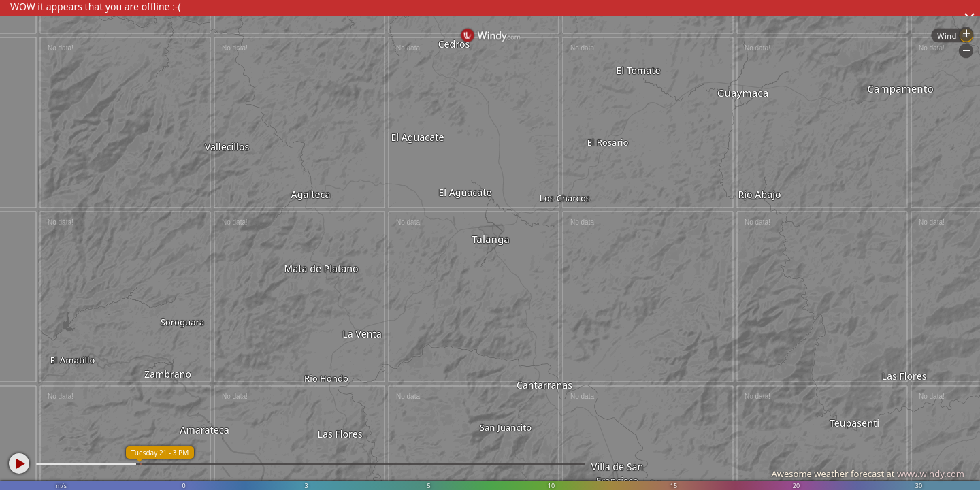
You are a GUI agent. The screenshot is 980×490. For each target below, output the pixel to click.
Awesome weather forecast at (868, 474)
